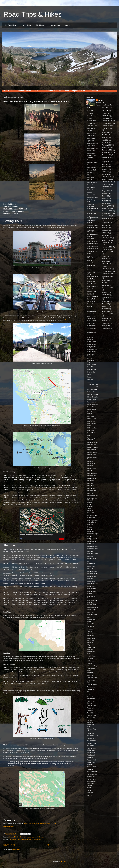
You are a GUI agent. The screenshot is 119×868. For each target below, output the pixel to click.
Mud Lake (91, 493)
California (90, 204)
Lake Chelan (92, 399)
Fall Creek (91, 294)
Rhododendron (92, 600)
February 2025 (107, 145)
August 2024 (106, 162)
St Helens (91, 661)
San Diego (91, 612)
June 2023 (105, 196)
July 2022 (105, 225)
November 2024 (107, 152)
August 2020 (106, 280)
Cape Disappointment (92, 217)
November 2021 (107, 247)
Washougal (91, 755)
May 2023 (105, 198)
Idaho (89, 374)
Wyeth (89, 788)
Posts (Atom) (17, 849)
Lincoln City (91, 421)
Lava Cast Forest (91, 413)
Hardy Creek (92, 342)
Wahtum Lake (92, 738)
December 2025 (107, 121)
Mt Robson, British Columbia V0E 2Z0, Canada (25, 839)
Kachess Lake (92, 389)
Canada (28, 837)
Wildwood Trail (92, 772)
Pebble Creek (92, 564)
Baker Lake (91, 151)
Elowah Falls (92, 291)
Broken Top (91, 192)
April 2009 (105, 309)
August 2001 (106, 323)
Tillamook (90, 692)
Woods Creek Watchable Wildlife (92, 783)
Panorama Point (93, 549)
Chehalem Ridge (93, 228)
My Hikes (27, 25)
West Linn (91, 757)
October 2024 (106, 155)
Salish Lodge (92, 610)
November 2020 (107, 271)
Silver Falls (91, 638)
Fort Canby (91, 301)
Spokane (90, 658)
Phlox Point (91, 566)
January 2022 (106, 240)
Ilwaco (89, 377)
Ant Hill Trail (91, 136)
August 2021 (106, 256)
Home (48, 845)
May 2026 (105, 111)
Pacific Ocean (92, 541)
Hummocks (91, 372)
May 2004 (105, 318)
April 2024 (105, 172)
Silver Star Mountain (91, 642)
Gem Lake (91, 309)
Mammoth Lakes (93, 442)
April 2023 (105, 201)
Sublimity (90, 673)
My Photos (41, 25)
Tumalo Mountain (90, 721)
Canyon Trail (92, 213)
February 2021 (107, 269)
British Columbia (19, 837)
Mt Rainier (91, 486)
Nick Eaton (91, 513)
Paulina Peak (92, 559)
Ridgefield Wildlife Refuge (92, 604)
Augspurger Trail (93, 148)
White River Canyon (91, 763)
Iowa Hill (90, 379)
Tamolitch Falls (92, 684)
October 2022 (106, 216)
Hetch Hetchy (92, 352)
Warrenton (91, 746)
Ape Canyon (91, 138)
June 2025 (105, 137)
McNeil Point (92, 450)
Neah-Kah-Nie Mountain (92, 499)
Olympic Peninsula (91, 530)
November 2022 (107, 213)
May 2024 (105, 169)
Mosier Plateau (92, 473)
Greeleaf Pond (92, 332)
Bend (89, 165)
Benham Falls (92, 170)
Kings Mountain (92, 397)
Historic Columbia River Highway (92, 360)
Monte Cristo (92, 468)
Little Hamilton (92, 428)
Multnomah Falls (93, 496)
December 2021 (107, 243)
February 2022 (107, 238)
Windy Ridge (92, 779)
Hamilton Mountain (90, 338)
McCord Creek (92, 445)
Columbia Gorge (93, 249)
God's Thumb (92, 321)
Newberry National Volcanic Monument (91, 508)
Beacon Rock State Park (92, 157)
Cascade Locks (92, 225)
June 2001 (105, 326)
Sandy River (91, 617)
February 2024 (107, 177)
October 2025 (106, 126)
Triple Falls (91, 708)
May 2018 (105, 306)
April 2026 (105, 113)
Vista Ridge (91, 733)
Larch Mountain (92, 404)
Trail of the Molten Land (91, 698)
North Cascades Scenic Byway (93, 521)
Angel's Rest (92, 133)
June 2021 (105, 261)
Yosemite (90, 793)
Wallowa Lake (92, 741)
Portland (90, 579)
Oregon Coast (92, 539)
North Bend (91, 518)
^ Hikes (90, 118)
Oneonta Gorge (92, 534)
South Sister (91, 656)
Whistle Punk (92, 760)
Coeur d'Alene (92, 241)
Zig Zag (90, 795)
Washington (91, 753)
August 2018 (106, 301)
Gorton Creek (92, 326)
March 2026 (106, 116)
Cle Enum (91, 239)
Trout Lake (91, 710)
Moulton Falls (92, 476)
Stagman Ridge (92, 666)
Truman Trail (91, 715)
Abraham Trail (92, 126)
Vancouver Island (91, 726)
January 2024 (106, 179)
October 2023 (106, 184)
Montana (90, 461)
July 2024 (105, 164)
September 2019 (107, 288)
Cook (89, 254)
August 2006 (106, 311)
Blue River (91, 180)
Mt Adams (91, 481)
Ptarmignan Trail (93, 584)
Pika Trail (90, 569)
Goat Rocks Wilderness (91, 317)
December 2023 (107, 182)
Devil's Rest (91, 279)
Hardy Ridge (91, 344)
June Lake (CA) (92, 384)
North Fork (91, 524)
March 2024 (106, 174)
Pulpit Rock (91, 586)
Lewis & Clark (92, 419)
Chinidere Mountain (91, 231)
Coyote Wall (91, 265)
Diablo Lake (91, 281)
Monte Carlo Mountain (91, 465)
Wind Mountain (92, 774)
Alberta (11, 837)
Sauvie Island (92, 624)
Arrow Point (91, 146)
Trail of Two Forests (91, 702)
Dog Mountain (92, 284)
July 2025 (105, 135)
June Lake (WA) (93, 387)
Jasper (34, 837)
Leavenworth (92, 416)
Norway (90, 527)
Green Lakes (92, 335)
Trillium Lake (92, 705)
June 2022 (105, 228)
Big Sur (90, 172)
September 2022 (107, 218)
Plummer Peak (92, 574)
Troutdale (90, 713)
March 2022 (106, 235)
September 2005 (107, 314)
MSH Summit (92, 478)
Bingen (90, 175)
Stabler (90, 663)
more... (68, 25)
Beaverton (91, 160)
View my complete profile (104, 105)
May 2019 (105, 292)
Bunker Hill (91, 195)
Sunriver (90, 675)
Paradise (90, 551)
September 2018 (107, 297)
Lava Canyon (92, 409)
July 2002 (105, 321)
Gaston (90, 306)
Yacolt (89, 790)
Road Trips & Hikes (33, 14)
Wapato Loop (92, 743)
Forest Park (91, 299)
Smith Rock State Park (91, 648)
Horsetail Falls (92, 370)
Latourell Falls (92, 407)
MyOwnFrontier (8, 827)
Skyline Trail (91, 645)
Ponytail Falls (92, 576)
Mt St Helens (92, 491)
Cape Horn (91, 220)
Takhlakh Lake (92, 678)
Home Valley (92, 364)
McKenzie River (93, 447)
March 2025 (106, 142)
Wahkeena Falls (93, 736)
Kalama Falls (92, 392)
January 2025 (106, 147)
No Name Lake (92, 515)
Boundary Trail (92, 182)
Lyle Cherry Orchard (91, 439)
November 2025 (107, 123)
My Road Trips (11, 25)
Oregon (90, 536)
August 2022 (106, 223)
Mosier (90, 471)
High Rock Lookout (91, 355)
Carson (90, 223)
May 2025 (105, 140)
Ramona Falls (92, 591)
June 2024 (105, 167)
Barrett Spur (91, 153)
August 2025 (106, 132)
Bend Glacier (92, 167)
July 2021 (105, 259)
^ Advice (90, 111)
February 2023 (107, 206)
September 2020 (107, 276)
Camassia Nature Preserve (93, 208)
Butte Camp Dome (91, 201)
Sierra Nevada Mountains (92, 635)
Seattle (90, 631)
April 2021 (105, 266)
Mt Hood (90, 483)
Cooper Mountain (90, 257)
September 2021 (107, 252)
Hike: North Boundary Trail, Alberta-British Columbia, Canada (36, 102)
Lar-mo (101, 100)
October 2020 (106, 274)
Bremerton (91, 185)
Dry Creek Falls (92, 286)
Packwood (91, 544)
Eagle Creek (91, 289)
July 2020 (105, 283)
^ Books (90, 113)
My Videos (55, 25)
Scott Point (91, 626)
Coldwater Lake (92, 244)
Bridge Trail (91, 187)
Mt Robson (40, 837)
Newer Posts (9, 845)
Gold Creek (91, 323)
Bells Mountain (92, 162)
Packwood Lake (93, 546)
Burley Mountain (93, 197)
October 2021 (106, 249)
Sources (9, 820)
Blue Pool (91, 177)
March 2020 (106, 285)
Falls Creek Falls (93, 296)
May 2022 (105, 230)
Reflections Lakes (91, 597)
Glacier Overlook (93, 314)
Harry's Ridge (92, 347)
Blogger (63, 861)
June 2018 (105, 304)
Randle (90, 594)
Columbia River (92, 251)
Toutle (89, 694)
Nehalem (90, 502)
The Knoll (90, 689)
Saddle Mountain (93, 607)
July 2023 (105, 193)
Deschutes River (93, 276)
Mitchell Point (92, 455)
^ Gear (90, 116)
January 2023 (106, 208)
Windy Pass (91, 777)
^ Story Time (91, 123)
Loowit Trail (91, 433)
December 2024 (107, 150)
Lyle (89, 435)
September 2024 (107, 157)
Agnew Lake (91, 128)
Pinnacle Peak (92, 571)
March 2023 (106, 203)
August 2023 (106, 191)
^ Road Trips (92, 121)
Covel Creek (91, 263)
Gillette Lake (91, 311)
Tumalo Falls (92, 718)
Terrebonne (91, 687)
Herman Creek (92, 349)
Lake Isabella (92, 402)
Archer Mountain (93, 143)
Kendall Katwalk (93, 394)
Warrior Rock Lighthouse (92, 749)
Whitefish (90, 769)
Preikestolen (91, 581)
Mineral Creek (92, 452)
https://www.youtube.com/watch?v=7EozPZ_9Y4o (40, 823)
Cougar (90, 260)
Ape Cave (91, 141)
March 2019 (106, 295)
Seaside (90, 629)
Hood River (91, 367)
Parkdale (90, 556)
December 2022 (107, 211)
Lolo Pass (91, 430)
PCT (89, 561)
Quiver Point (91, 589)
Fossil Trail (91, 304)
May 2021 (105, 264)
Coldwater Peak (93, 246)
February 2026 (107, 118)
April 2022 (105, 233)
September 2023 (107, 187)
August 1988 (106, 328)
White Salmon (92, 767)
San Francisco (92, 615)
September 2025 (107, 128)
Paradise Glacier (93, 554)
